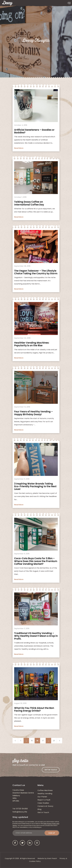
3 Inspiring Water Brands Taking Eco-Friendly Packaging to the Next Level (35, 486)
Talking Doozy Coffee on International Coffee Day (29, 203)
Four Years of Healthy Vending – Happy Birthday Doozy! (33, 413)
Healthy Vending (45, 794)
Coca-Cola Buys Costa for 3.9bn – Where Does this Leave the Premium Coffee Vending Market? (36, 561)
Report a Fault (44, 800)
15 (32, 741)
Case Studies (43, 803)
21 (54, 741)
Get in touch (51, 770)
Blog (39, 809)
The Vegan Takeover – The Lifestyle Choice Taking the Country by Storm (36, 272)
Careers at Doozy (45, 806)
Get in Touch (43, 813)
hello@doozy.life (20, 812)
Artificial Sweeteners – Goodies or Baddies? (34, 131)
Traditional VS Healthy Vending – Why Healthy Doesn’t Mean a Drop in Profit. (36, 636)
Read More (19, 148)
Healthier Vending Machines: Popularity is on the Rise (32, 344)
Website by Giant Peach (47, 859)
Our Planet (42, 797)
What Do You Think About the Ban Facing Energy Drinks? (34, 709)
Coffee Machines (45, 791)
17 (43, 741)
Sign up (52, 833)
